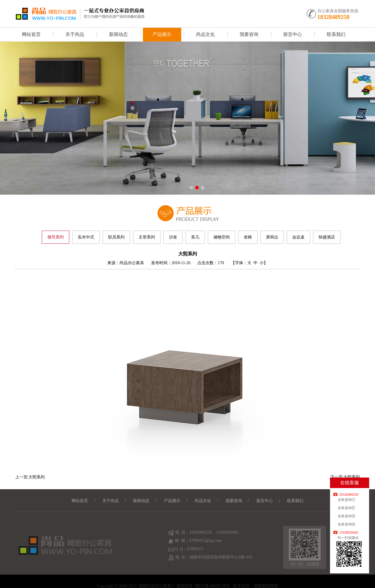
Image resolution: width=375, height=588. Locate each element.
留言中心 (293, 34)
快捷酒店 (327, 237)
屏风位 (272, 237)
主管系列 (147, 237)
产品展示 (162, 34)
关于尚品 (75, 34)
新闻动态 (118, 34)
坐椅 (248, 237)
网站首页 (31, 34)
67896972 (195, 555)
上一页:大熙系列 (30, 477)
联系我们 (336, 34)
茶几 (195, 237)
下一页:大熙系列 (345, 477)
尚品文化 (205, 34)
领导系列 (56, 237)
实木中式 (86, 237)
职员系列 (116, 237)
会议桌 (298, 237)
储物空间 (222, 237)
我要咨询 (249, 34)
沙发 (173, 237)
